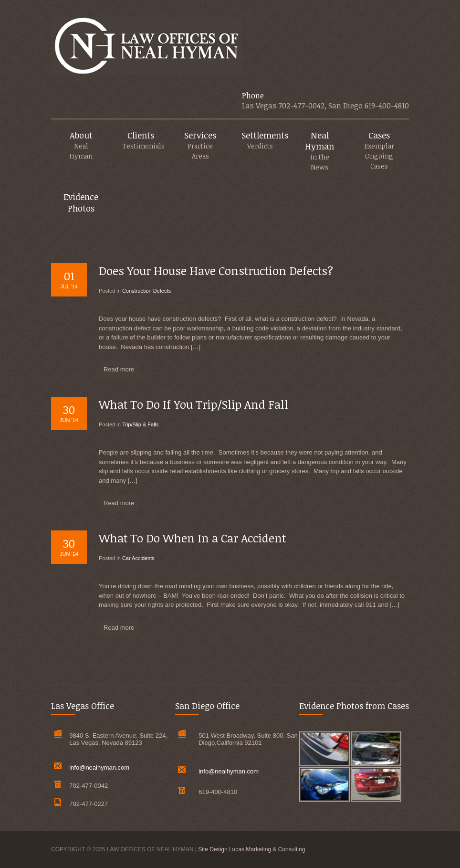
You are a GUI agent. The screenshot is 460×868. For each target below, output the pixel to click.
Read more (119, 369)
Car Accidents (138, 558)
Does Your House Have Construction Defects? (216, 270)
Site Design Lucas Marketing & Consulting (251, 849)
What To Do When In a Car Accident (192, 538)
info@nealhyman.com (99, 767)
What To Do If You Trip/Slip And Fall (193, 404)
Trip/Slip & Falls (141, 424)
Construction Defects (146, 291)
